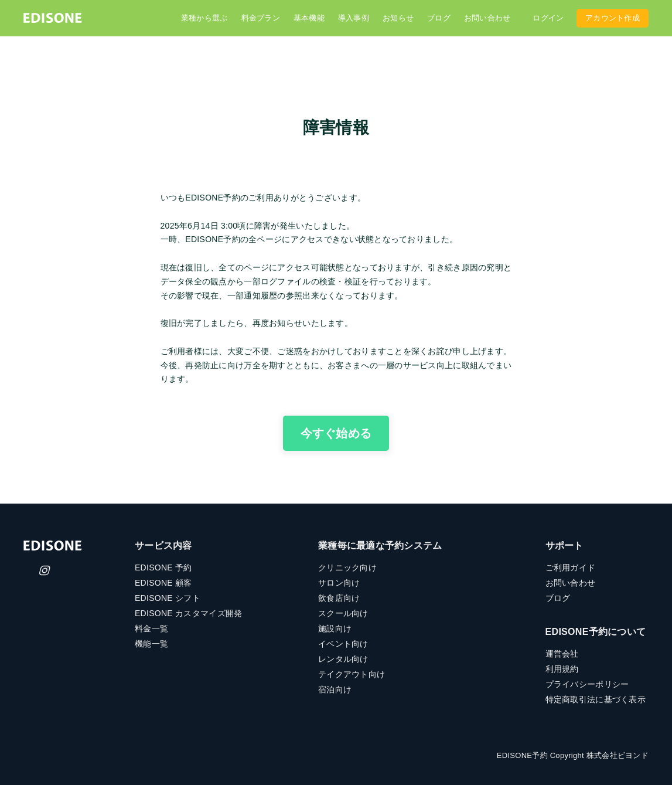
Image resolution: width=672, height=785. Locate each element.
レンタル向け (343, 659)
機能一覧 (151, 644)
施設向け (335, 628)
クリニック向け (347, 567)
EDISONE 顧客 (163, 583)
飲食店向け (339, 598)
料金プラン (261, 18)
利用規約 (562, 669)
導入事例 (354, 18)
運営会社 (562, 654)
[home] (53, 17)
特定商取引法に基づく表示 (596, 699)
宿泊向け (335, 689)
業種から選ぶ (204, 18)
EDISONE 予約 (163, 567)
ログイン (548, 18)
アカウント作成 (613, 18)
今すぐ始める (336, 433)
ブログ (439, 18)
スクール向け (343, 613)
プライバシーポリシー (587, 684)
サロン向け (339, 583)
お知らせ (398, 18)
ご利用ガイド (571, 567)
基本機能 (309, 18)
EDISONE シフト (168, 598)
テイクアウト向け (352, 674)
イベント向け (343, 644)
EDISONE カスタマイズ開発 (188, 613)
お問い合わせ (487, 18)
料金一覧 (151, 628)
